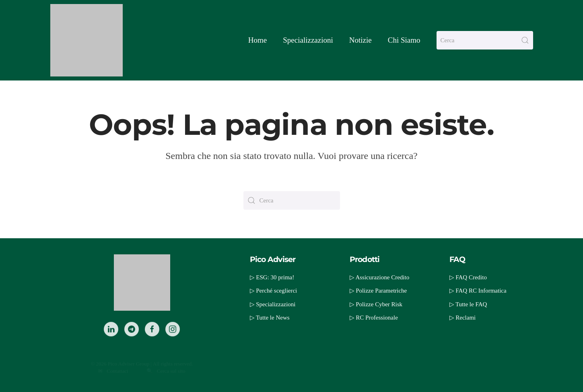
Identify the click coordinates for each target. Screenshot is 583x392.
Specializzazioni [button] (308, 40)
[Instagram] (173, 339)
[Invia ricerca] (525, 40)
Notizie (361, 40)
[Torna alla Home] (87, 40)
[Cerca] (485, 40)
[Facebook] (152, 339)
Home (258, 40)
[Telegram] (132, 339)
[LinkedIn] (111, 339)
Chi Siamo (404, 40)
